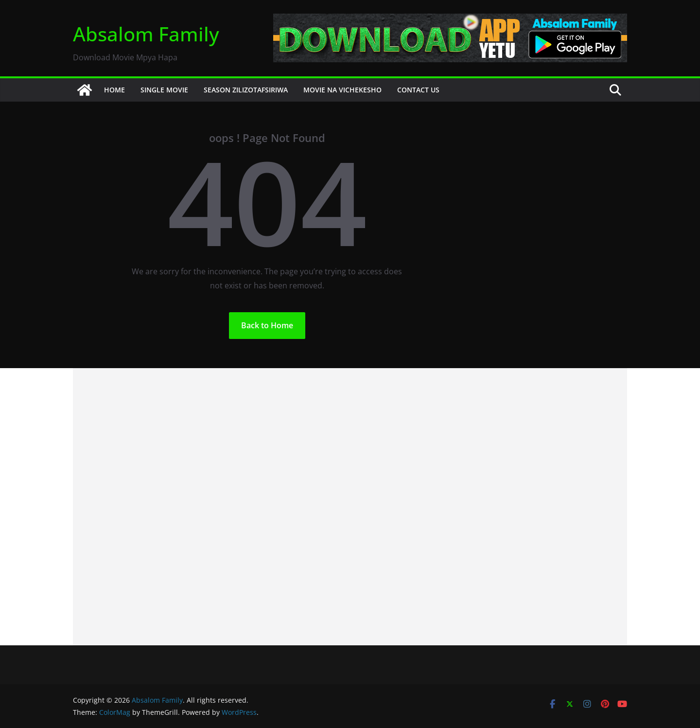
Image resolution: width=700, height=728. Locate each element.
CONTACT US (418, 90)
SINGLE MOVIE (164, 90)
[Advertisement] (350, 507)
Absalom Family (146, 34)
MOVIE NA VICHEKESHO (342, 90)
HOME (114, 90)
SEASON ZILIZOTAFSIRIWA (246, 90)
